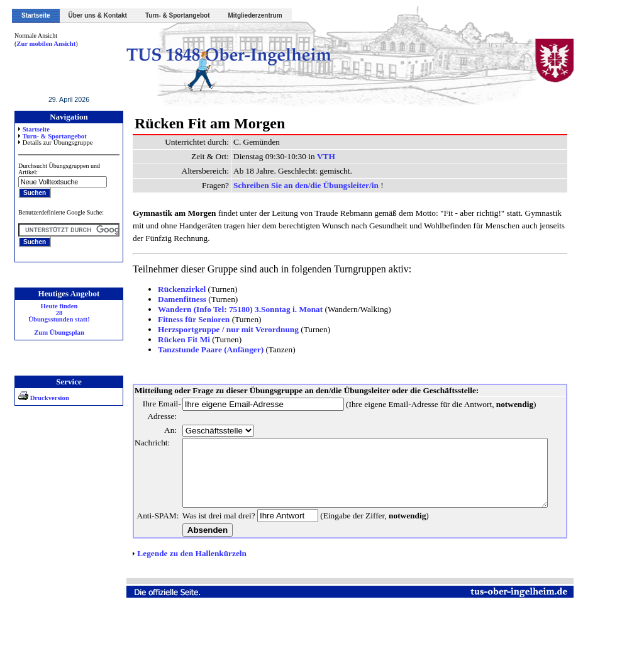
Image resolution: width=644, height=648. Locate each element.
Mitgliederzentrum (255, 15)
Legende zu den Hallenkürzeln (192, 591)
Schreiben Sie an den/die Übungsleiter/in (307, 185)
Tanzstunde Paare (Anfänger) (211, 349)
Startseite (36, 15)
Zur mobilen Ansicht (46, 44)
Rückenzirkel (182, 289)
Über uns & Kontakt (98, 15)
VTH (326, 156)
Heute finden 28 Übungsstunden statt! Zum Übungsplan (59, 320)
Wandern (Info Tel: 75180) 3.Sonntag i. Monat (240, 309)
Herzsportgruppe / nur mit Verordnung (228, 329)
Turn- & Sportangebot (178, 15)
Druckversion (44, 398)
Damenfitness (182, 299)
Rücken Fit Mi (184, 339)
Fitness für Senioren (194, 319)
